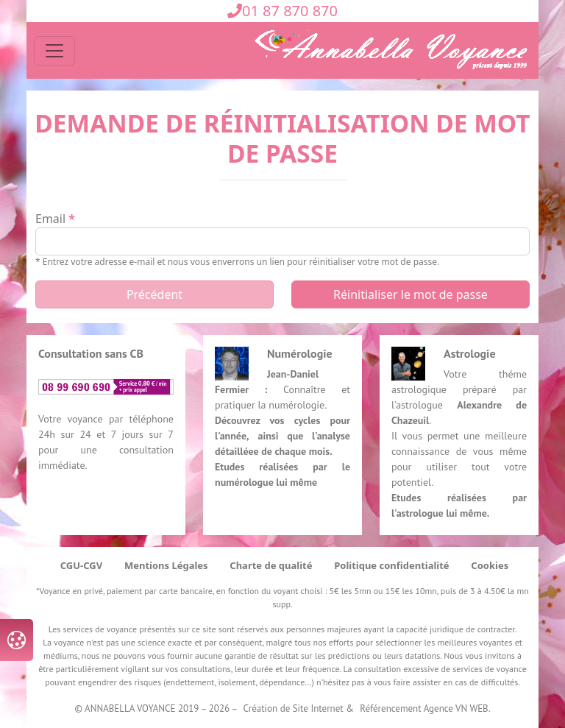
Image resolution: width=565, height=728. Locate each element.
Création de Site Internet (294, 708)
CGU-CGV (81, 565)
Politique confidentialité (391, 565)
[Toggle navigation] (54, 51)
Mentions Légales (166, 565)
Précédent (154, 294)
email (50, 219)
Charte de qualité (271, 565)
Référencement (390, 708)
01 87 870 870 (282, 11)
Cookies (490, 565)
